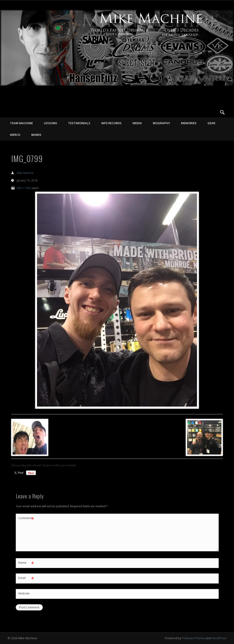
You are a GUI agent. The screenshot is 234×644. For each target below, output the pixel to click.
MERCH (15, 135)
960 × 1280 (24, 188)
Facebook (204, 112)
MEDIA (137, 123)
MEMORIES (189, 123)
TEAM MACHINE (21, 123)
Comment (26, 518)
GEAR (211, 123)
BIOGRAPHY (161, 123)
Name (26, 563)
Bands (36, 135)
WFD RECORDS (111, 123)
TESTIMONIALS (79, 123)
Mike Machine (25, 173)
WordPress (219, 638)
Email (26, 578)
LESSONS (51, 123)
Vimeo (213, 112)
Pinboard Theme (193, 638)
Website (24, 593)
